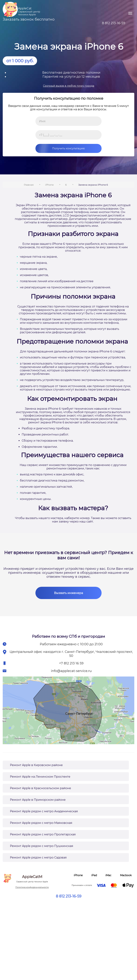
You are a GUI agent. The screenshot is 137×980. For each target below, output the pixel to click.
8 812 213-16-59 (69, 896)
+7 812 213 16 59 (71, 663)
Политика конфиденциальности (32, 887)
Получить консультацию (60, 148)
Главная (29, 185)
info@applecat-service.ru (71, 671)
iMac (108, 875)
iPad (94, 875)
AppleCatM (32, 879)
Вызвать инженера (68, 593)
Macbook (126, 875)
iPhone (49, 185)
